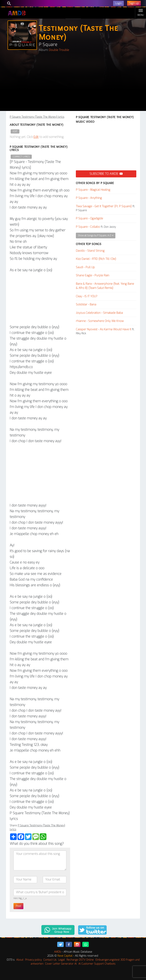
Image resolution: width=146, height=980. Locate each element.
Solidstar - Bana (86, 304)
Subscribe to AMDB (106, 174)
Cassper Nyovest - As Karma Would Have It (104, 329)
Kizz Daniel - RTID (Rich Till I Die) (96, 259)
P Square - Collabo (88, 227)
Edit (15, 131)
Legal (61, 960)
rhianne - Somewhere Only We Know (100, 321)
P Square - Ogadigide (89, 218)
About (20, 960)
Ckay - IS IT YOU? (87, 296)
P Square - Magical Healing (93, 190)
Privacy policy (33, 960)
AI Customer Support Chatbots (97, 964)
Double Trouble (59, 50)
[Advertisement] (73, 82)
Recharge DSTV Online (80, 960)
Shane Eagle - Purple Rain (93, 275)
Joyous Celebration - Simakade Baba (99, 313)
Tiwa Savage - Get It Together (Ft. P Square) (104, 206)
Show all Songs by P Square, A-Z (96, 236)
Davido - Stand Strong (90, 251)
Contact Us (50, 960)
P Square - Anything (89, 198)
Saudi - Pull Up (85, 267)
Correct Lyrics (21, 157)
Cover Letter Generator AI (61, 964)
